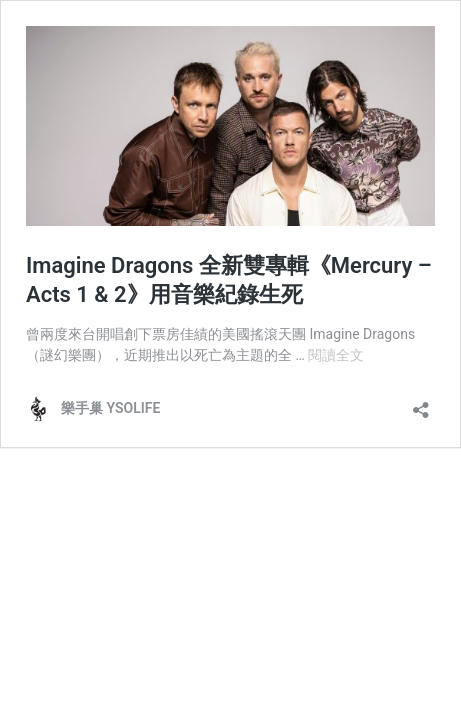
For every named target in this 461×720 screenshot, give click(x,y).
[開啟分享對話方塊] (421, 403)
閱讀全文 (336, 355)
